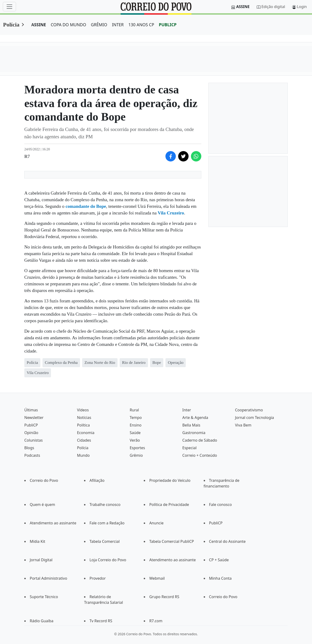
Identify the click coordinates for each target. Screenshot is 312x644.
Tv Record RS (101, 621)
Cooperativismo (249, 410)
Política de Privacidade (169, 505)
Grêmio (136, 455)
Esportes (137, 448)
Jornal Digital (41, 560)
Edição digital (273, 7)
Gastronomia (194, 433)
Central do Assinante (227, 541)
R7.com (156, 621)
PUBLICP (168, 25)
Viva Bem (243, 425)
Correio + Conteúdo (200, 455)
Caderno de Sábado (200, 440)
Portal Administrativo (48, 578)
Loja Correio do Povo (108, 560)
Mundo (83, 455)
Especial (190, 448)
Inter (187, 410)
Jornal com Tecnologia (255, 418)
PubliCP (31, 425)
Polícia (11, 25)
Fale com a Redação (107, 523)
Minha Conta (220, 578)
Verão (135, 440)
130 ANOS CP (141, 25)
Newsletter (34, 418)
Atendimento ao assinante (53, 523)
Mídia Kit (38, 541)
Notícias (84, 418)
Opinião (31, 433)
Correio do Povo (44, 480)
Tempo (136, 418)
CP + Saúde (219, 560)
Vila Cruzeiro (171, 213)
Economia (86, 433)
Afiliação (97, 480)
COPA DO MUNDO (68, 25)
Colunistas (34, 440)
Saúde (135, 433)
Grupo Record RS (164, 597)
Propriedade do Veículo (170, 480)
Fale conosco (221, 505)
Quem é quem (42, 505)
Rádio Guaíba (42, 621)
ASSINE (39, 25)
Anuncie (156, 523)
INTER (118, 25)
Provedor (98, 578)
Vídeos (83, 410)
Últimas (31, 410)
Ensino (135, 425)
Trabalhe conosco (105, 505)
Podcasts (32, 455)
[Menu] (9, 7)
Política (83, 425)
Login (302, 7)
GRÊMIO (99, 25)
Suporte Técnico (44, 597)
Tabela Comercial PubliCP (171, 541)
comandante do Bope (86, 206)
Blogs (29, 448)
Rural (134, 410)
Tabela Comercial (105, 541)
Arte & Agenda (195, 418)
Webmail (157, 578)
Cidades (84, 440)
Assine (243, 7)
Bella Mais (191, 425)
